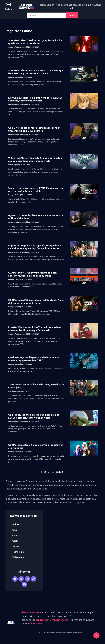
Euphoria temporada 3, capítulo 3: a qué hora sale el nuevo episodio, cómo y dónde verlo (34, 247)
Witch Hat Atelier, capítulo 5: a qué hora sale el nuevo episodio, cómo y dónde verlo (36, 159)
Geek (15, 541)
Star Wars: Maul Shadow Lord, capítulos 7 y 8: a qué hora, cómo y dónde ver (35, 42)
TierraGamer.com (31, 612)
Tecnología (18, 552)
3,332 (60, 472)
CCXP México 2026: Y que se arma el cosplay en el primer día (36, 446)
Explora (8, 9)
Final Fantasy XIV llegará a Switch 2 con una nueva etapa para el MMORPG (34, 359)
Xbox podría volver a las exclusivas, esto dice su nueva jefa (36, 386)
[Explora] (8, 4)
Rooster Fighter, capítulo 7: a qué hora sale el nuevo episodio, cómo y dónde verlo (35, 329)
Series (16, 546)
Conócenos (36, 623)
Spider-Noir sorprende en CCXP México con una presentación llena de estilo (36, 189)
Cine (15, 530)
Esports (16, 535)
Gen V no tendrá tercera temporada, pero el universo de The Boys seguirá (34, 129)
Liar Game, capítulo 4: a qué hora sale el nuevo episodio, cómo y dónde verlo (35, 99)
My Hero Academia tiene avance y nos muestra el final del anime (36, 217)
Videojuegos (19, 557)
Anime (16, 524)
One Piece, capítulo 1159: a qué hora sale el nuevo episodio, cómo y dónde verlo (34, 416)
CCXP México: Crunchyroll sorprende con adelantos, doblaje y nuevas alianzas (32, 274)
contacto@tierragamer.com (52, 620)
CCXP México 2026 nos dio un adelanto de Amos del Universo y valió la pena (36, 301)
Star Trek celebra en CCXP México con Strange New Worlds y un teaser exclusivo (36, 72)
